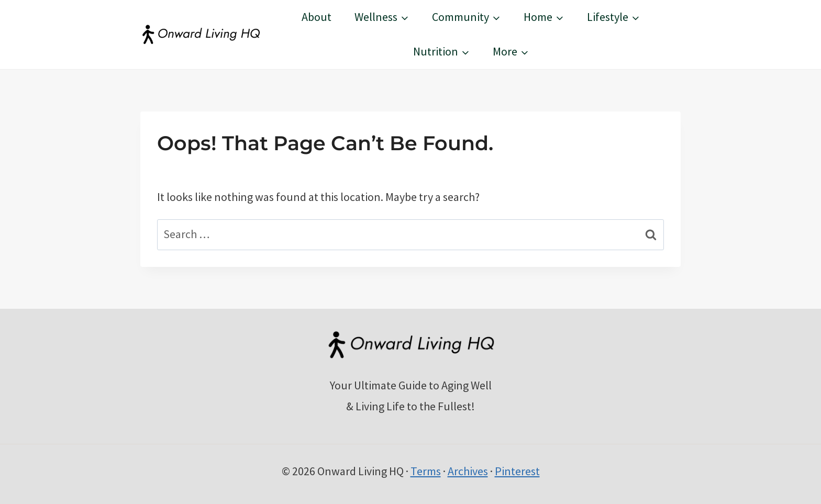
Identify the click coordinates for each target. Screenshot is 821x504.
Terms (426, 471)
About (317, 17)
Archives (468, 471)
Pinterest (517, 471)
